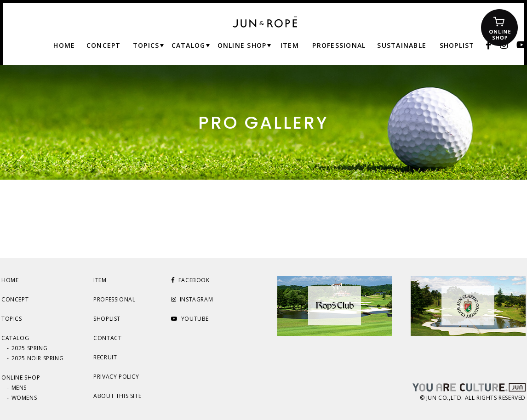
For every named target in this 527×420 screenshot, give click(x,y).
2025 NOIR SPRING (38, 358)
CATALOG (15, 338)
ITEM (100, 280)
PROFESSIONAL (114, 299)
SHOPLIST (107, 319)
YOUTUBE (190, 319)
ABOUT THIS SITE (117, 396)
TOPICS (12, 319)
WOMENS (24, 398)
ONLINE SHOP (21, 377)
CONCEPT (15, 299)
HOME (10, 280)
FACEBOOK (190, 280)
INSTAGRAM (192, 299)
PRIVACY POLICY (116, 377)
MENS (19, 388)
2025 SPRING (30, 348)
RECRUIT (105, 357)
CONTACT (107, 338)
